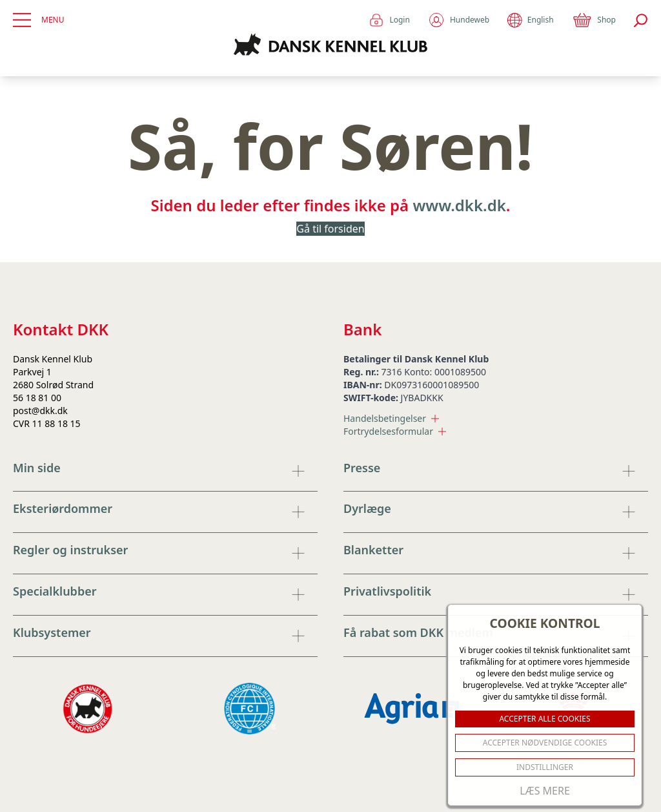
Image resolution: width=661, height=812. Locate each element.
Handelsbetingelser (391, 418)
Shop (594, 20)
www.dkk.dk (459, 205)
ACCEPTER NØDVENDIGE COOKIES (545, 743)
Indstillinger (545, 767)
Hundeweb (459, 20)
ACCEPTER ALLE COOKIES (544, 719)
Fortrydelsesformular (395, 431)
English (530, 20)
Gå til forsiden (330, 229)
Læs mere (545, 791)
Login (389, 20)
